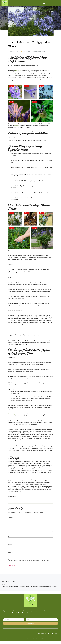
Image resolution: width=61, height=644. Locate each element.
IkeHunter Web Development (51, 639)
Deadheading (12, 414)
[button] (44, 3)
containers (17, 126)
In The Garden (25, 51)
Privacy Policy (6, 639)
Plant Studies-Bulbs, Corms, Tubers (37, 51)
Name (10, 537)
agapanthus (18, 70)
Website (10, 552)
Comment (11, 517)
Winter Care (11, 445)
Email (10, 544)
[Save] (11, 86)
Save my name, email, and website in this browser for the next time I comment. (29, 560)
